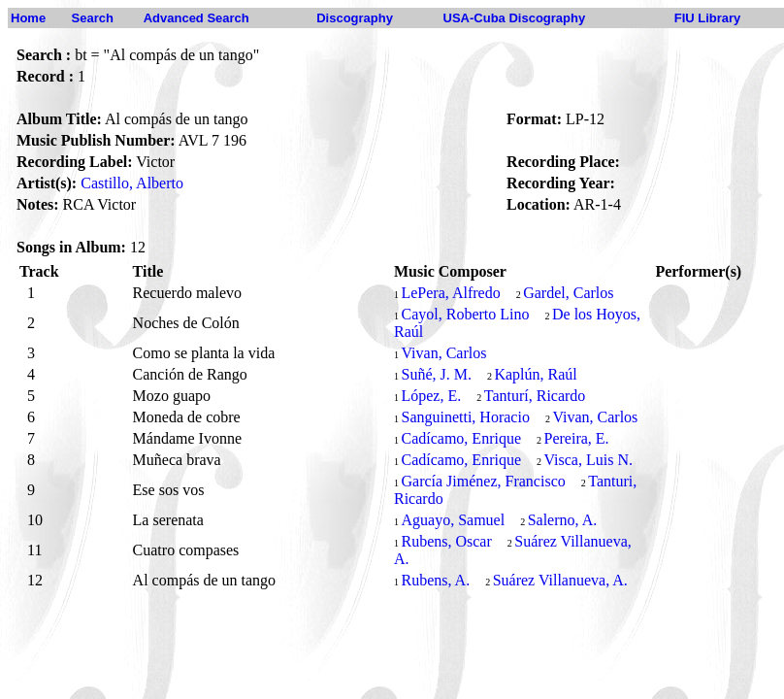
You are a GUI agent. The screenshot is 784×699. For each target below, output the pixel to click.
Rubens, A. (435, 580)
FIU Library (708, 18)
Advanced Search (196, 18)
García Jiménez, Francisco (483, 481)
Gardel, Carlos (568, 293)
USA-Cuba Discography (515, 18)
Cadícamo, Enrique (461, 438)
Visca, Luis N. (588, 460)
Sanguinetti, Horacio (465, 417)
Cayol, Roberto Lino (465, 314)
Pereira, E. (577, 438)
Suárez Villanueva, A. (560, 580)
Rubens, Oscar (446, 541)
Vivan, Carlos (443, 353)
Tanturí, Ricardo (535, 396)
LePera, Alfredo (450, 293)
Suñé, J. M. (436, 374)
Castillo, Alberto (132, 183)
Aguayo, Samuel (453, 520)
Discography (355, 18)
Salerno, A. (563, 520)
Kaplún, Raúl (535, 374)
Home (28, 18)
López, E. (431, 396)
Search (93, 18)
